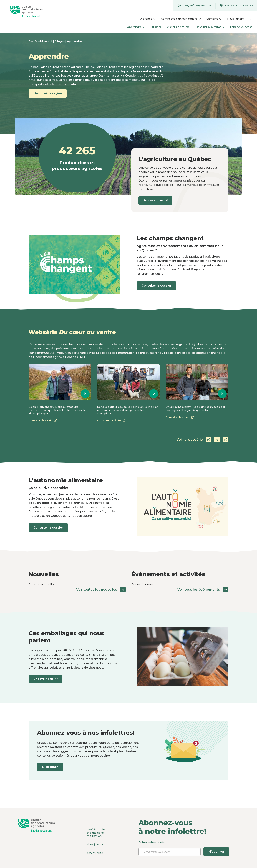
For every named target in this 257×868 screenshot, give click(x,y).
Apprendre (74, 41)
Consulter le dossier (157, 286)
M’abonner (51, 767)
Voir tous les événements (203, 590)
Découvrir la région (48, 93)
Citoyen (60, 41)
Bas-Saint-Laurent (41, 41)
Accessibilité (95, 852)
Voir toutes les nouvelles (101, 590)
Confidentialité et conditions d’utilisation (96, 833)
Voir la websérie (202, 440)
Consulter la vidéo (43, 420)
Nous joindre (95, 844)
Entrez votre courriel (184, 848)
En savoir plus (156, 202)
